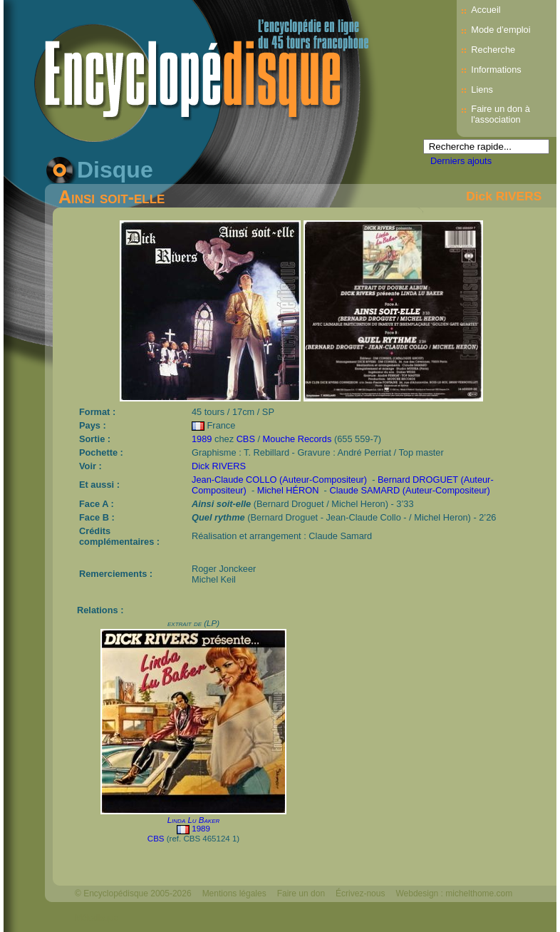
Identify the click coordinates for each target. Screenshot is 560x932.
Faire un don (301, 893)
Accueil (486, 10)
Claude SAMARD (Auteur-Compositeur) (409, 490)
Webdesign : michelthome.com (454, 893)
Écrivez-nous (360, 893)
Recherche (493, 50)
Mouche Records (297, 439)
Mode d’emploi (501, 30)
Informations (496, 70)
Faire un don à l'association (501, 114)
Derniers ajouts (461, 161)
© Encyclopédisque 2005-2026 (133, 893)
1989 (202, 439)
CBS (246, 439)
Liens (482, 89)
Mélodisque (97, 918)
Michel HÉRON (288, 490)
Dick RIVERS (504, 196)
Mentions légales (234, 893)
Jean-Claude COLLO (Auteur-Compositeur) (279, 480)
